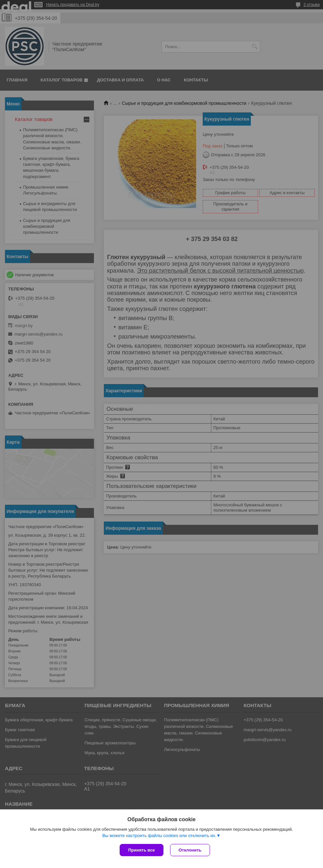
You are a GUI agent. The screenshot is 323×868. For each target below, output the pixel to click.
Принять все (142, 850)
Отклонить (190, 850)
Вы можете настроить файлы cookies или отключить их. (159, 836)
